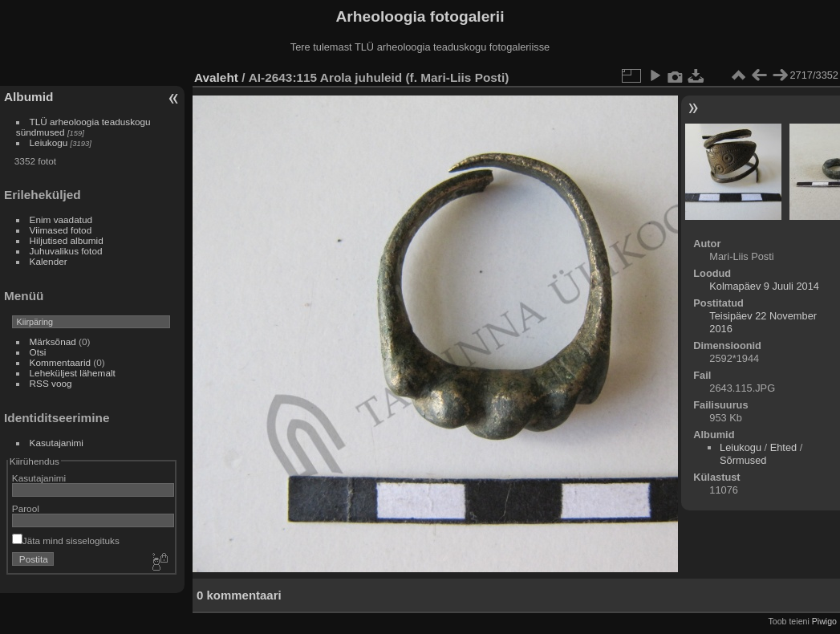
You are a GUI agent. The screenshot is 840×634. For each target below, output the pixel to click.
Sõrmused (743, 460)
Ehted (783, 447)
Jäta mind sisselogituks (66, 541)
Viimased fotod (61, 230)
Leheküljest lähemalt (73, 373)
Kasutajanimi (57, 443)
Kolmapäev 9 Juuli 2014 (764, 286)
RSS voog (51, 383)
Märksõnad (53, 341)
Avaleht (216, 77)
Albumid (28, 97)
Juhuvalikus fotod (66, 251)
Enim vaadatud (61, 219)
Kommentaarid (61, 362)
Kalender (49, 261)
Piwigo (824, 621)
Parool (26, 508)
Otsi (38, 352)
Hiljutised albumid (67, 240)
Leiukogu (49, 142)
